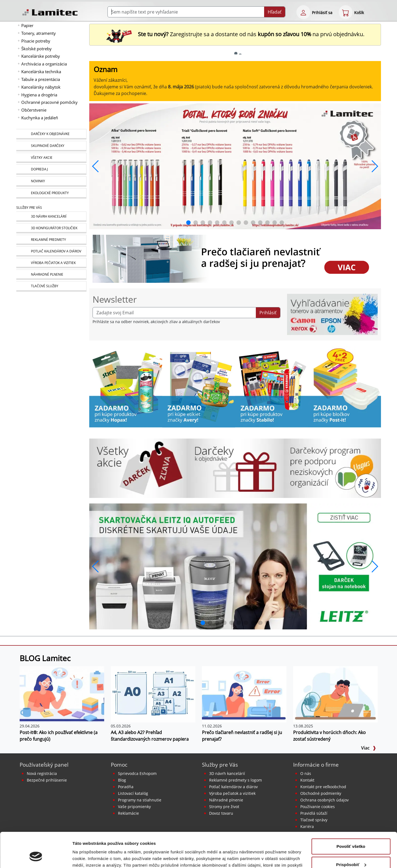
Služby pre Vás (220, 765)
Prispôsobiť (351, 834)
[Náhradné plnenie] (51, 275)
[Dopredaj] (51, 170)
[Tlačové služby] (51, 286)
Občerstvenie (34, 110)
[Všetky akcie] (51, 158)
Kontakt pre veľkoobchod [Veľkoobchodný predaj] (323, 787)
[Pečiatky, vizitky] (51, 263)
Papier (27, 25)
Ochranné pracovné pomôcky (49, 102)
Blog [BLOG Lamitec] (122, 780)
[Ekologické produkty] (51, 193)
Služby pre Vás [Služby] (29, 208)
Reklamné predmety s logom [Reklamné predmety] (236, 780)
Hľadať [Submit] (275, 12)
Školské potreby (36, 49)
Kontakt (307, 780)
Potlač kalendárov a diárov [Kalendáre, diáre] (233, 787)
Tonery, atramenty (39, 33)
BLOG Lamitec (45, 658)
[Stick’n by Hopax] (126, 386)
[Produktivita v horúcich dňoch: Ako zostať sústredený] (335, 694)
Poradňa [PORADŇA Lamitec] (126, 787)
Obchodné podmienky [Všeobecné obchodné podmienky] (321, 793)
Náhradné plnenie (226, 800)
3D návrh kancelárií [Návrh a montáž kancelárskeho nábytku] (227, 773)
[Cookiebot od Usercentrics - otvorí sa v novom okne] (36, 857)
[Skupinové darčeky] (51, 146)
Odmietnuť (351, 853)
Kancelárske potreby (41, 56)
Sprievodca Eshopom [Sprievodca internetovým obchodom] (137, 773)
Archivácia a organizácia (44, 64)
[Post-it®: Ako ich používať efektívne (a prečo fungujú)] (62, 694)
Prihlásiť (268, 313)
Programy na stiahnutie (140, 800)
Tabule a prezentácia (41, 79)
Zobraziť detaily (88, 857)
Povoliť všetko (351, 816)
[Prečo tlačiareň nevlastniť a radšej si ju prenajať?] (244, 694)
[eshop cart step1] (346, 12)
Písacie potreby (36, 41)
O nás (306, 773)
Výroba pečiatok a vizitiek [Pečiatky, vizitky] (232, 793)
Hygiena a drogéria (39, 95)
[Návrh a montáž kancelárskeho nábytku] (51, 217)
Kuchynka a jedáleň (40, 118)
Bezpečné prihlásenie (47, 780)
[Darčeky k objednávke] (51, 134)
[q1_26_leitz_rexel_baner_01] (235, 566)
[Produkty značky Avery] (199, 386)
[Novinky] (51, 181)
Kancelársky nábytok (41, 87)
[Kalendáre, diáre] (51, 251)
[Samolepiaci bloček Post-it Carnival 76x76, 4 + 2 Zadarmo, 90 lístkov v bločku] (345, 386)
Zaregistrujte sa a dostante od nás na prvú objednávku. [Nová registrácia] (235, 34)
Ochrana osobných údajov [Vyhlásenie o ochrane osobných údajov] (324, 800)
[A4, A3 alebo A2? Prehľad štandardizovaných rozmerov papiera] (153, 694)
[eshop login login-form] (303, 12)
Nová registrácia (42, 773)
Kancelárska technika (41, 72)
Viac (369, 748)
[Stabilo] (272, 386)
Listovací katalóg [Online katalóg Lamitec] (133, 793)
